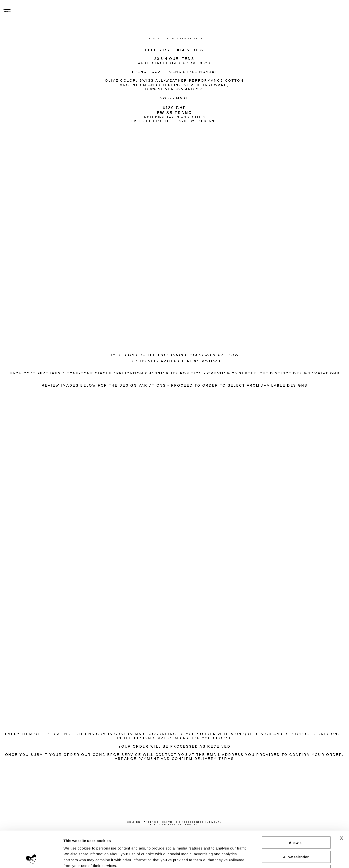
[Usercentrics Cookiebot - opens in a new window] (31, 859)
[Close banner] (341, 804)
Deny (296, 837)
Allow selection (296, 823)
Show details (254, 858)
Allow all (296, 809)
